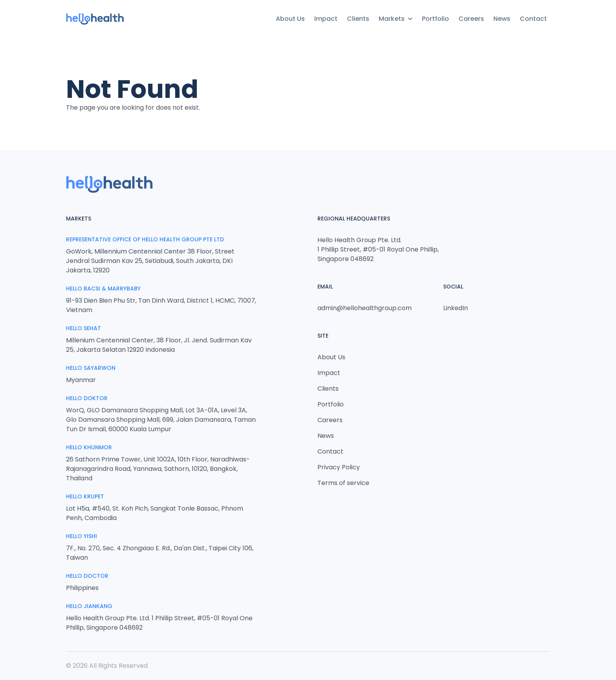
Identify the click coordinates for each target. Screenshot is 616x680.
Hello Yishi (82, 536)
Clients (358, 19)
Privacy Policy (339, 467)
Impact (326, 19)
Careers (471, 19)
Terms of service (343, 483)
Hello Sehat (83, 328)
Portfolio (435, 19)
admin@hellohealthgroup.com (365, 308)
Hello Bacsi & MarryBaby (103, 289)
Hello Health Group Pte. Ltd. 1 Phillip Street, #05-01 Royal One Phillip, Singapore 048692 (378, 249)
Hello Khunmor (89, 447)
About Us (290, 19)
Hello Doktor (87, 398)
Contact (533, 19)
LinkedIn (456, 308)
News (502, 19)
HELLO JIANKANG (89, 606)
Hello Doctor (87, 576)
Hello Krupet (85, 496)
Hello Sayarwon (91, 368)
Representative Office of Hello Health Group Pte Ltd (145, 239)
